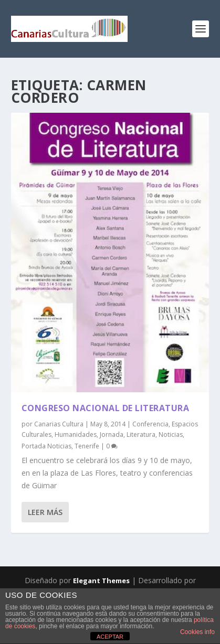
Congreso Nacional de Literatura (106, 408)
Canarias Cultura (59, 424)
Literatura (141, 434)
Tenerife (87, 446)
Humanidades (76, 434)
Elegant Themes (101, 581)
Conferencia (150, 424)
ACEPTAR (110, 637)
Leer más (45, 512)
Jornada (112, 434)
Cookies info (197, 632)
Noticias (171, 434)
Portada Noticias (46, 446)
